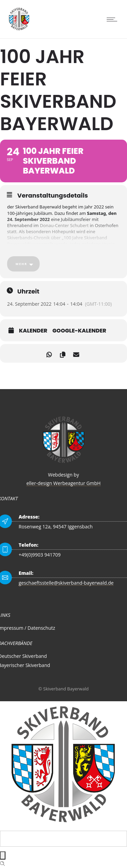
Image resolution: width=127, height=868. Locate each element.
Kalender (33, 331)
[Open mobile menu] (113, 19)
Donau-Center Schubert (64, 225)
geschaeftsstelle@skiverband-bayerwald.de (66, 583)
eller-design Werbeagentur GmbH (63, 483)
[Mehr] (23, 264)
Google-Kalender (79, 331)
